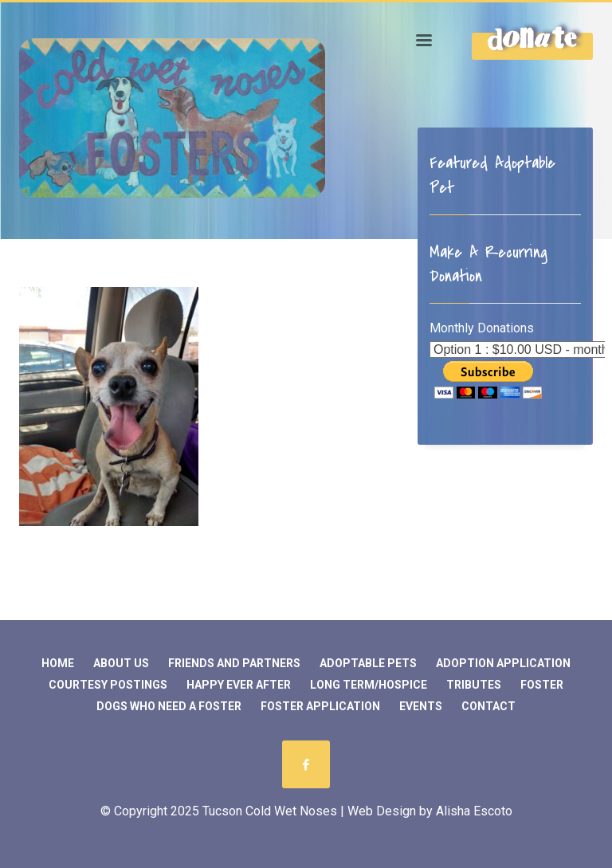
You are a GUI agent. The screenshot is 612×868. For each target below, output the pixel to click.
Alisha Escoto (474, 811)
